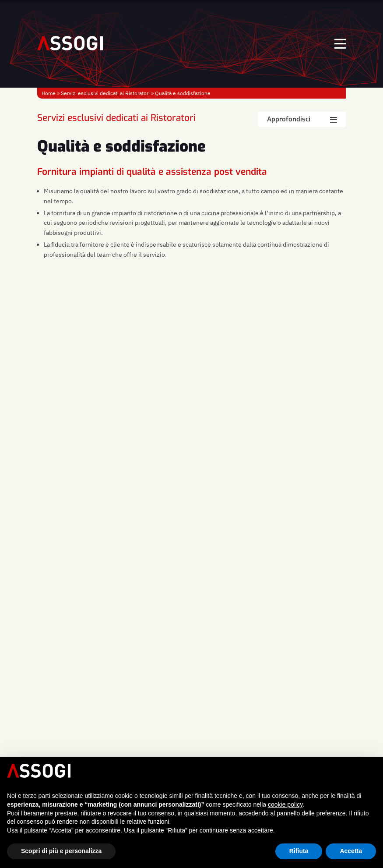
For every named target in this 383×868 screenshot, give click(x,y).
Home (49, 93)
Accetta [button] (351, 851)
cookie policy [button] (285, 804)
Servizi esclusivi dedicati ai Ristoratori (105, 93)
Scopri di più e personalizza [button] (61, 851)
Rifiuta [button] (299, 851)
